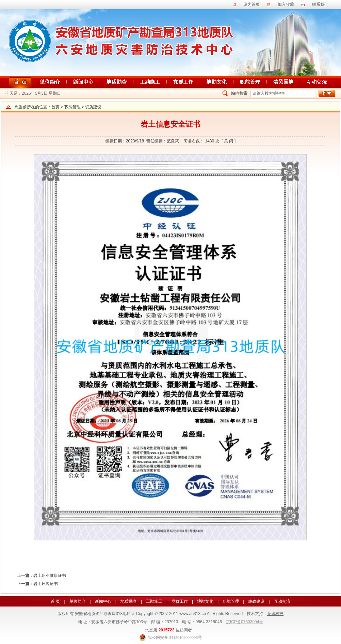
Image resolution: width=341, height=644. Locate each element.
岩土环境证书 (46, 584)
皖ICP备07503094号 (245, 622)
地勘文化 (205, 601)
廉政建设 (256, 601)
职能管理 (72, 107)
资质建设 (93, 107)
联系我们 (320, 4)
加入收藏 (286, 4)
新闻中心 (103, 601)
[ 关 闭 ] (229, 141)
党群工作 (180, 601)
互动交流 (282, 601)
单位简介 (78, 601)
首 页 (55, 601)
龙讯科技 (275, 614)
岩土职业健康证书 (50, 576)
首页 (55, 107)
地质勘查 (129, 601)
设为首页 (251, 4)
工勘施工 (154, 601)
